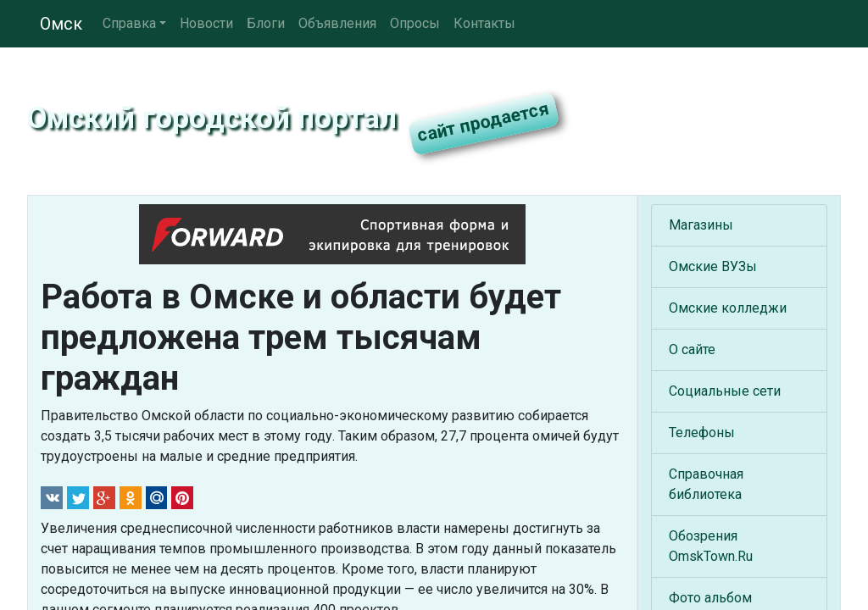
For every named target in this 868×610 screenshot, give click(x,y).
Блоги (266, 23)
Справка (129, 23)
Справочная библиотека (706, 484)
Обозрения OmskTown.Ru (711, 546)
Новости (206, 23)
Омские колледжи (728, 308)
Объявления (337, 23)
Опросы (415, 23)
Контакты (484, 23)
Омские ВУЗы (713, 266)
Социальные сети (725, 391)
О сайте (692, 349)
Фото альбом (710, 598)
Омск (61, 24)
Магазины (701, 225)
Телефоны (702, 433)
